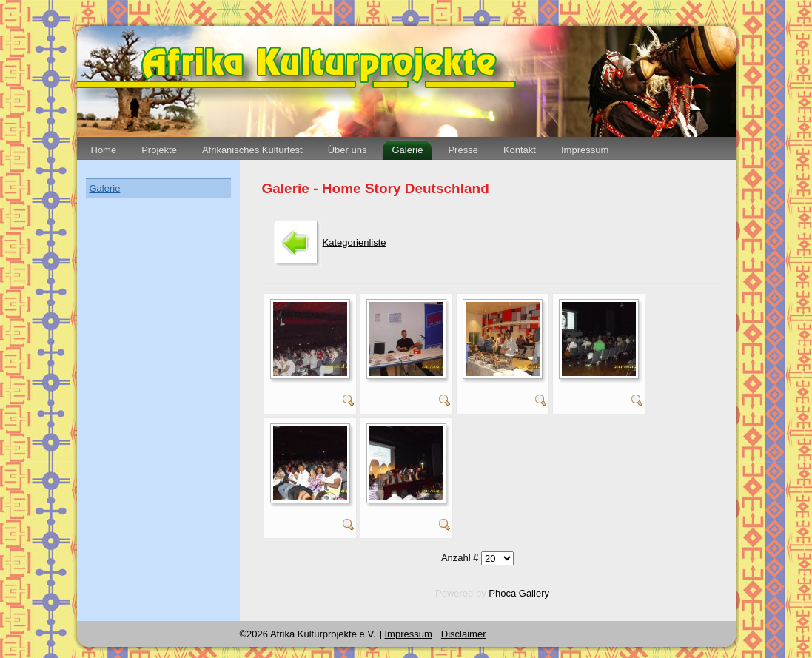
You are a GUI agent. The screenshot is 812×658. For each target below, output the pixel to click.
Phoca (502, 593)
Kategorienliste (355, 242)
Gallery (534, 593)
